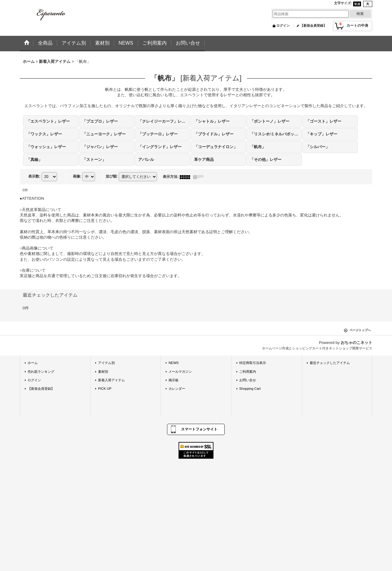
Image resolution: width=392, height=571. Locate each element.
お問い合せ (248, 380)
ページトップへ (360, 330)
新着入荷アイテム (111, 380)
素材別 (103, 372)
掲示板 (174, 380)
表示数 (34, 176)
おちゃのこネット (356, 343)
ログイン (283, 25)
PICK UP (105, 389)
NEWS (174, 363)
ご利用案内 (248, 372)
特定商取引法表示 (253, 363)
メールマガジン (180, 372)
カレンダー (177, 389)
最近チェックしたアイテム (330, 363)
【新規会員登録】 (313, 25)
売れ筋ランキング (41, 372)
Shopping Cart (250, 389)
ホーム (33, 363)
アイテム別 (106, 363)
